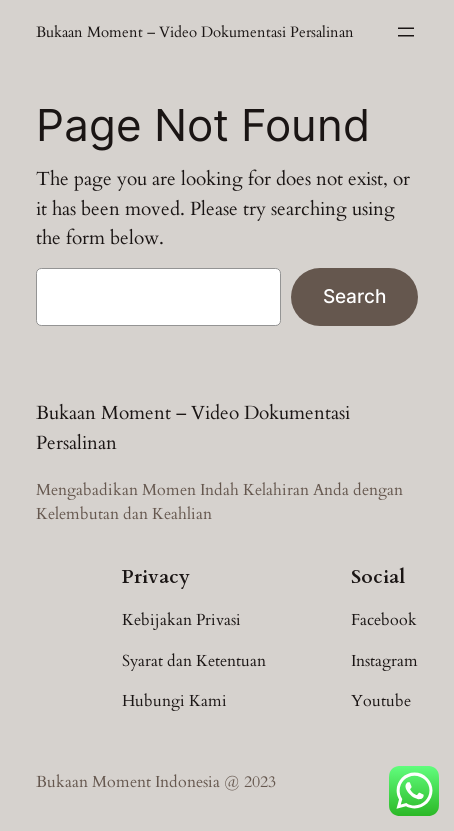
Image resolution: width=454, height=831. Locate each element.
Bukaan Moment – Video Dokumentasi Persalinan (195, 32)
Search (354, 296)
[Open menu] (406, 32)
